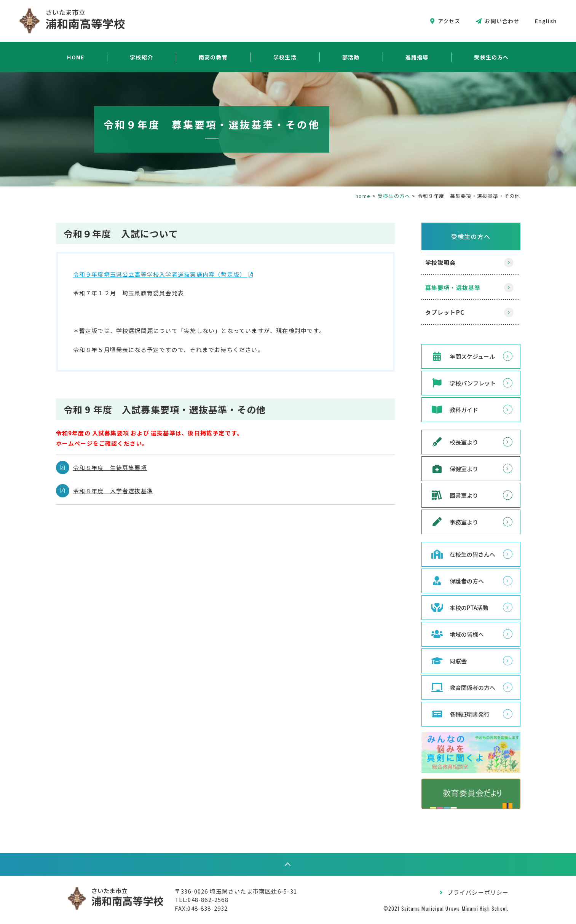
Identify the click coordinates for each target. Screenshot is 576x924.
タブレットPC (445, 312)
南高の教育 (213, 57)
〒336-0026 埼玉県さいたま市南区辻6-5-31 (236, 891)
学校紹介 (141, 57)
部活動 (351, 57)
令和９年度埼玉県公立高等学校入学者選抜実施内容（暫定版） (160, 274)
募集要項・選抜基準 (453, 288)
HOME (76, 57)
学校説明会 (441, 262)
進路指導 (417, 57)
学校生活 (285, 57)
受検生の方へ (491, 57)
